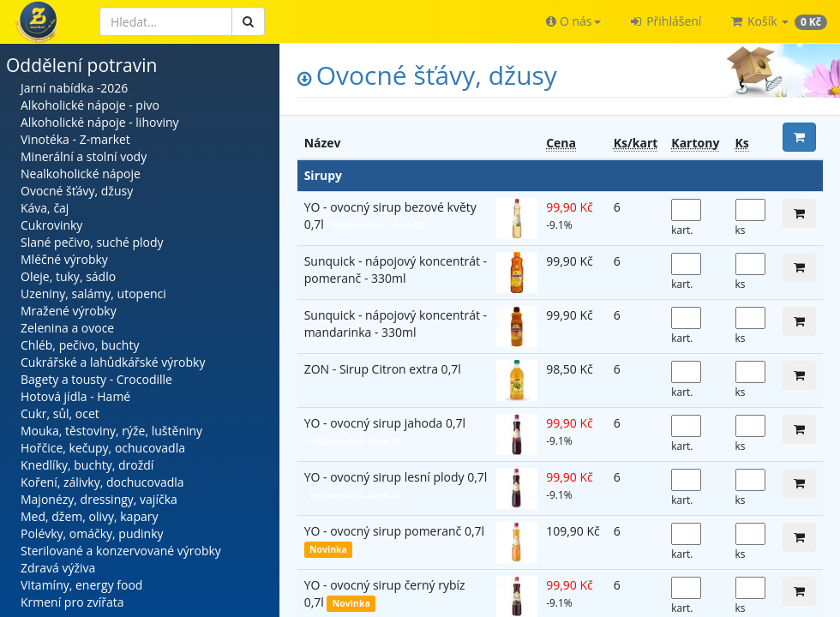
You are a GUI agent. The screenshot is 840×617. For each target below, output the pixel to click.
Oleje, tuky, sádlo (68, 276)
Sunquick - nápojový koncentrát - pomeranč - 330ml (396, 270)
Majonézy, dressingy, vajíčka (99, 499)
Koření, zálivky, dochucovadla (102, 482)
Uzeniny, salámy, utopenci (93, 294)
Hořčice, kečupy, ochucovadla (103, 448)
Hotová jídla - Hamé (75, 396)
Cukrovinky (51, 225)
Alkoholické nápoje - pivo (90, 105)
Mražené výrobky (69, 311)
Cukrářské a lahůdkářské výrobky (113, 362)
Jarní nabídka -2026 (74, 88)
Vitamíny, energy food (81, 585)
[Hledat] (166, 21)
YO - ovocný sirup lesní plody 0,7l (396, 477)
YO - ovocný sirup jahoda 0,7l (385, 423)
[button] (573, 21)
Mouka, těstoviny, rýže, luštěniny (111, 431)
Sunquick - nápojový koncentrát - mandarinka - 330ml (396, 323)
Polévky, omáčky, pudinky (92, 533)
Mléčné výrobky (64, 259)
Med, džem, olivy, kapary (89, 516)
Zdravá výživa (58, 568)
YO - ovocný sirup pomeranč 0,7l (394, 531)
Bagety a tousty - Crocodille (96, 379)
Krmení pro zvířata (72, 602)
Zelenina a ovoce (67, 328)
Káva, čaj (45, 208)
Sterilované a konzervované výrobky (121, 551)
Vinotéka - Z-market (75, 139)
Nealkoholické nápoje (81, 174)
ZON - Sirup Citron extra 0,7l (383, 369)
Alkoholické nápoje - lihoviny (100, 122)
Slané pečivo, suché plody (92, 242)
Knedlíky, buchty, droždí (87, 465)
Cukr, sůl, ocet (60, 413)
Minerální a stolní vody (84, 156)
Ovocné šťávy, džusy (77, 191)
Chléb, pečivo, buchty (80, 345)
